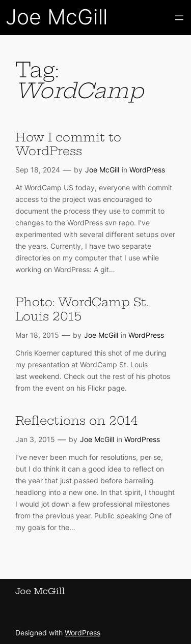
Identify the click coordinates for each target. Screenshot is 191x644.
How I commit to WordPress (68, 144)
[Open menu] (179, 18)
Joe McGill (57, 17)
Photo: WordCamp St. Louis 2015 (82, 309)
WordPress (147, 170)
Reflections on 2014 (77, 421)
